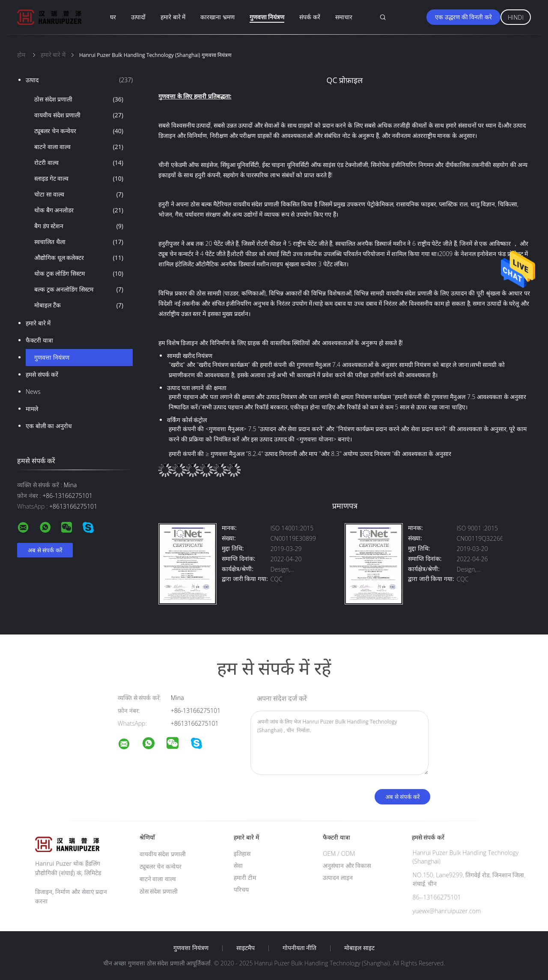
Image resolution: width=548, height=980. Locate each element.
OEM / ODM (339, 853)
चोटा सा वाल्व (79, 194)
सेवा (238, 865)
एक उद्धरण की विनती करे (463, 17)
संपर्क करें (310, 17)
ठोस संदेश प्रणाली (79, 99)
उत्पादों (138, 17)
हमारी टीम (245, 877)
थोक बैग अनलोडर (79, 210)
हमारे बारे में (173, 17)
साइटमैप (246, 948)
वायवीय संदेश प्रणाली (79, 115)
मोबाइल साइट (359, 948)
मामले (32, 409)
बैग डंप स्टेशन (79, 226)
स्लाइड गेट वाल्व (79, 179)
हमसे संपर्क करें (42, 374)
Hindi (516, 17)
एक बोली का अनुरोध (49, 426)
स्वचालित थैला (79, 242)
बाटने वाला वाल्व (79, 147)
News (33, 392)
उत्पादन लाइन (338, 877)
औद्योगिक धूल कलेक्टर (79, 258)
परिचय (241, 889)
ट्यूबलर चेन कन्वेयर (79, 131)
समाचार (344, 17)
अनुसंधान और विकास (347, 865)
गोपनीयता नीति (300, 948)
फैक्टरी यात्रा (39, 340)
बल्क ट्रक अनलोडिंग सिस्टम (79, 289)
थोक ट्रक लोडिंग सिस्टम (79, 274)
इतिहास (242, 853)
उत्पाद (79, 80)
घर (113, 17)
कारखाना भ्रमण (217, 17)
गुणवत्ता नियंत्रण (267, 17)
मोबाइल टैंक (79, 305)
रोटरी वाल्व (79, 163)
